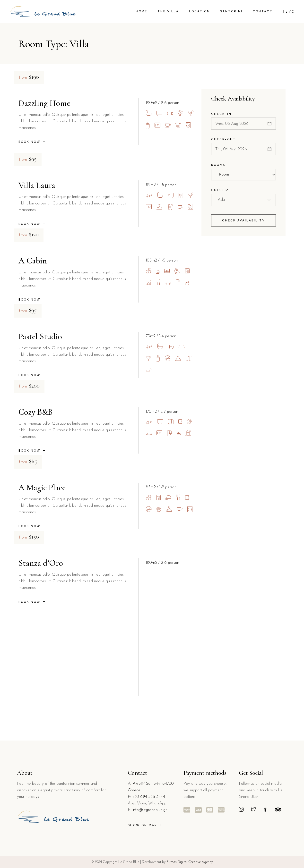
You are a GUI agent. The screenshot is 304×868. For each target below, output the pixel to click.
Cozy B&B (36, 412)
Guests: (220, 190)
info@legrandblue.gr (150, 810)
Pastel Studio (40, 337)
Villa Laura (37, 185)
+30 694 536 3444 (149, 797)
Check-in (221, 114)
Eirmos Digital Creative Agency (189, 862)
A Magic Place (42, 488)
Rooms (218, 165)
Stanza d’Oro (41, 563)
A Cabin (33, 261)
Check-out (224, 139)
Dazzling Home (44, 103)
